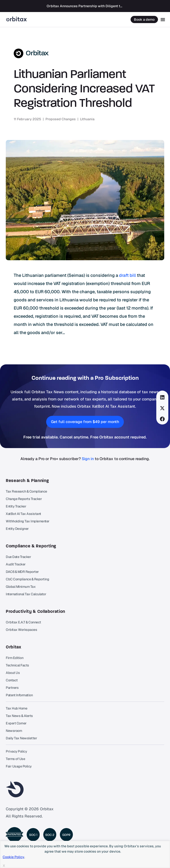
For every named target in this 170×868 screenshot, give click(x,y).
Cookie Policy (13, 857)
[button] (162, 397)
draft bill (127, 275)
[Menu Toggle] (163, 19)
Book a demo (144, 19)
